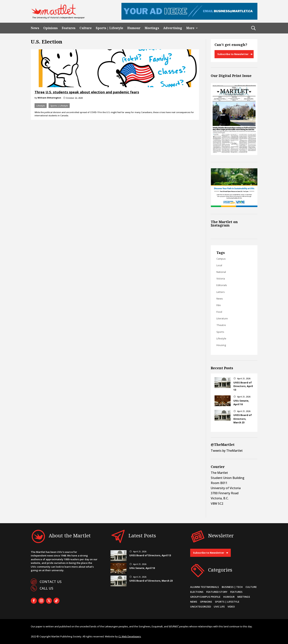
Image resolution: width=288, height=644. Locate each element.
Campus (221, 259)
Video (231, 607)
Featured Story (217, 592)
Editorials (222, 285)
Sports (220, 332)
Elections (197, 592)
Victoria (221, 279)
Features (69, 28)
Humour (134, 28)
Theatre (221, 325)
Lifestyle (41, 106)
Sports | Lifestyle (109, 28)
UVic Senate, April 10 (241, 402)
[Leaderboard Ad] (189, 19)
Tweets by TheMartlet (227, 451)
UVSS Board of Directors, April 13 (243, 386)
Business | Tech (232, 587)
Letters (221, 292)
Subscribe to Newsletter (233, 54)
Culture (86, 28)
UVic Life (219, 607)
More (190, 28)
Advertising (173, 28)
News (35, 28)
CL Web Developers (130, 636)
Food (219, 312)
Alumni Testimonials (205, 587)
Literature (222, 318)
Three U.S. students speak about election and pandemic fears (87, 92)
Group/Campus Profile (205, 597)
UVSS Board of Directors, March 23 (243, 419)
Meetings (152, 28)
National (221, 272)
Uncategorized (201, 607)
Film (219, 305)
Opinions (50, 28)
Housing (221, 345)
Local (219, 265)
